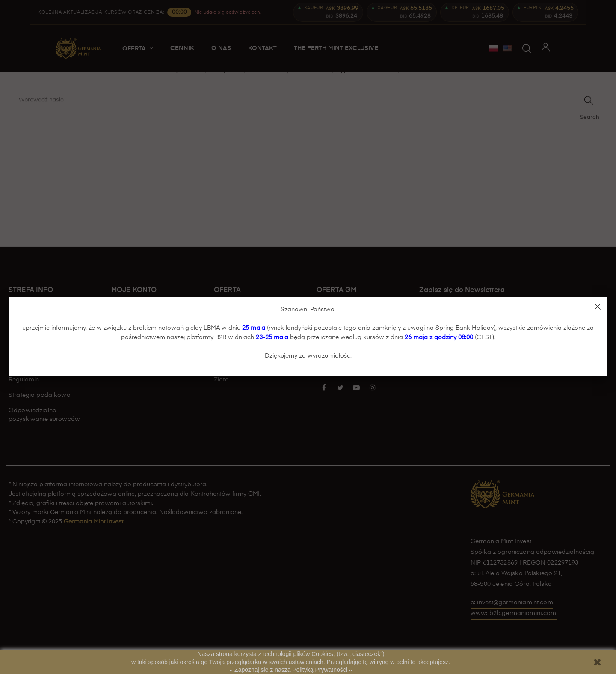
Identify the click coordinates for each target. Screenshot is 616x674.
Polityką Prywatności (321, 670)
